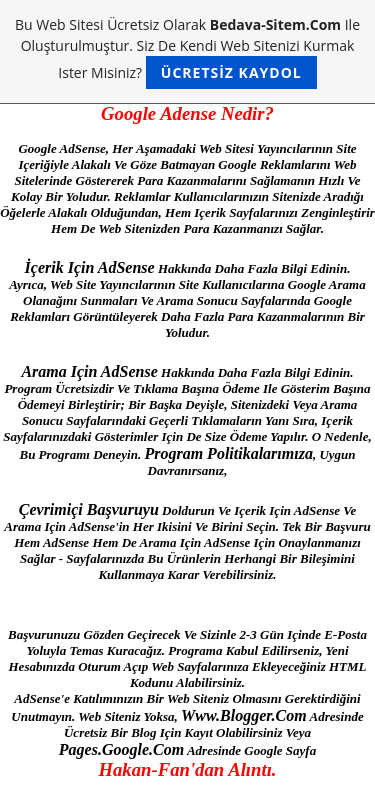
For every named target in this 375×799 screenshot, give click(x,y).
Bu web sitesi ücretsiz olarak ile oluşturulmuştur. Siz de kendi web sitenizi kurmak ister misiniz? (187, 52)
